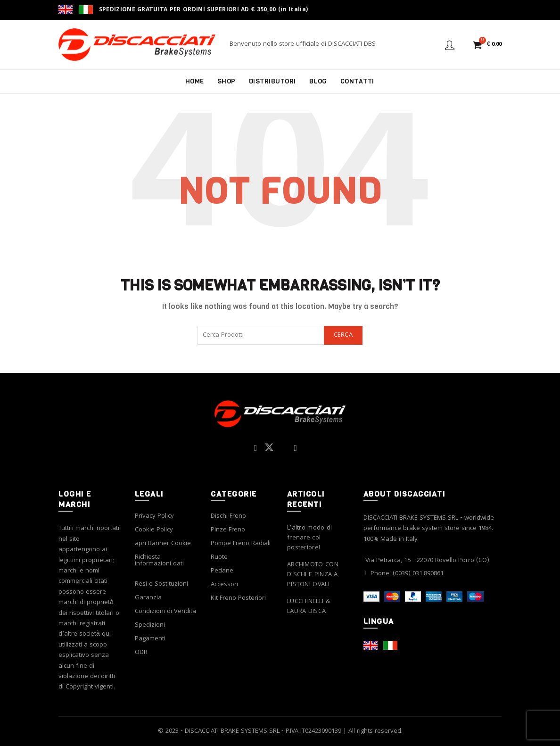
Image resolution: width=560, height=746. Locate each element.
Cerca (343, 335)
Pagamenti (150, 639)
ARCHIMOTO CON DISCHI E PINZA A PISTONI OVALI (313, 575)
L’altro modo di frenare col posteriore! (310, 538)
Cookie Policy (154, 530)
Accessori (224, 585)
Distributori (272, 81)
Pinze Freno (228, 530)
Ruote (219, 557)
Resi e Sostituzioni (161, 584)
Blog (318, 81)
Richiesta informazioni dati (159, 561)
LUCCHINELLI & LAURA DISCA (309, 607)
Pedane (222, 571)
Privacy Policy (154, 516)
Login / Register (450, 45)
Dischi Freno (228, 516)
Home (195, 81)
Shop (226, 81)
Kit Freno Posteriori (238, 598)
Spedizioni (150, 625)
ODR (141, 653)
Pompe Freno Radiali (241, 544)
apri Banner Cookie (163, 544)
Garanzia (148, 598)
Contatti (357, 81)
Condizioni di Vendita (165, 612)
